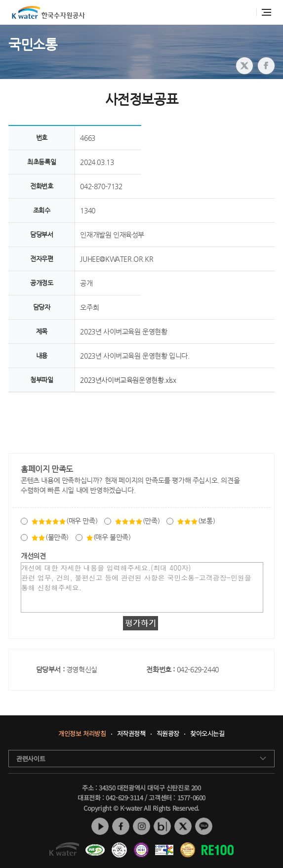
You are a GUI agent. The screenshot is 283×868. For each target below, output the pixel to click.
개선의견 (33, 556)
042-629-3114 (124, 798)
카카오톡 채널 (204, 826)
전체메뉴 (266, 12)
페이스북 (121, 826)
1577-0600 (191, 798)
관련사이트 (31, 759)
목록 (141, 415)
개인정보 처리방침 (82, 734)
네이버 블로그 (162, 826)
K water (48, 12)
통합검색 (246, 13)
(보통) (196, 521)
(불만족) (50, 537)
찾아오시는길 (207, 734)
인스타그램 (141, 826)
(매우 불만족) (108, 537)
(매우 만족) (64, 521)
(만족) (137, 521)
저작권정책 (131, 734)
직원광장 (168, 734)
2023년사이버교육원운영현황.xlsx (128, 380)
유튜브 (100, 826)
